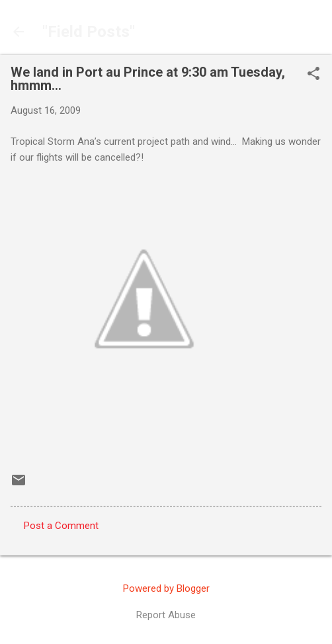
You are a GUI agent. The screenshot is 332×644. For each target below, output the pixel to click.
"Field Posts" (89, 32)
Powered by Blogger (166, 588)
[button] (313, 75)
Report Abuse (166, 615)
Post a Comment (61, 526)
